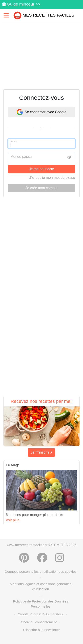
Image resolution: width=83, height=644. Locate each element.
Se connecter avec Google (41, 112)
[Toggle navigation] (6, 15)
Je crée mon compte (41, 188)
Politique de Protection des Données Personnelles (41, 604)
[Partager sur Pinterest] (24, 558)
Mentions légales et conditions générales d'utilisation (41, 586)
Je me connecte (41, 169)
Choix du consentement (39, 622)
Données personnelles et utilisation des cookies (41, 572)
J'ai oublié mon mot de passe (52, 178)
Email (14, 141)
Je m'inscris (42, 452)
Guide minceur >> (24, 4)
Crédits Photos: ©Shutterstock (41, 614)
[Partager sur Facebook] (42, 558)
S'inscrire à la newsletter (41, 630)
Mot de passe (21, 157)
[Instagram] (60, 558)
